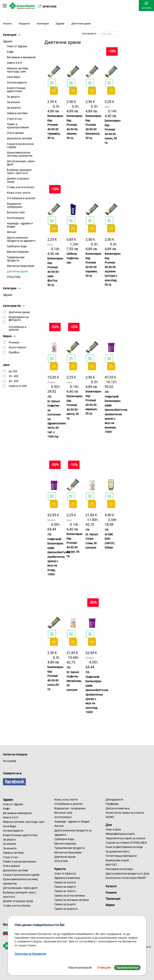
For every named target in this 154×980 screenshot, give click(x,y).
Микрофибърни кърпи (120, 834)
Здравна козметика (67, 878)
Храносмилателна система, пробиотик (20, 154)
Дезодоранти (114, 800)
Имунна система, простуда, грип (18, 70)
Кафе (10, 52)
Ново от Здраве (17, 46)
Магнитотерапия (18, 252)
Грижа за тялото (65, 891)
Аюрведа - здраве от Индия (20, 225)
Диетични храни (17, 271)
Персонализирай (80, 968)
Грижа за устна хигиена (70, 896)
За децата (13, 97)
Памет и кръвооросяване (18, 126)
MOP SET (111, 865)
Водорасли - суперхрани (15, 205)
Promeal (14, 342)
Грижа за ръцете (65, 904)
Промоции (113, 899)
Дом (109, 825)
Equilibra (14, 352)
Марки (110, 905)
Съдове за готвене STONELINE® (126, 843)
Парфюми (112, 804)
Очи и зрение (15, 133)
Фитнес (12, 232)
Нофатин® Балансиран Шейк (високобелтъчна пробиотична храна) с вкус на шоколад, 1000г (97, 695)
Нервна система (17, 113)
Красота (60, 869)
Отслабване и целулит (21, 198)
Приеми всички (127, 968)
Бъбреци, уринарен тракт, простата (19, 171)
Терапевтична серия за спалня (125, 838)
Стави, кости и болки (21, 187)
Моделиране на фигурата (19, 318)
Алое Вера (14, 77)
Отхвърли (104, 968)
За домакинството (118, 851)
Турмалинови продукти (16, 259)
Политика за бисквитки (30, 954)
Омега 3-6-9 (14, 63)
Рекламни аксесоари (119, 869)
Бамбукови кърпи (117, 860)
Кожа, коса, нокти (19, 193)
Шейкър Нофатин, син (73, 258)
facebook (14, 782)
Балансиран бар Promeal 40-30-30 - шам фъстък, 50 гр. (55, 272)
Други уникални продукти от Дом (127, 874)
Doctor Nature (17, 347)
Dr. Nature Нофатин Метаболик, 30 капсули (74, 681)
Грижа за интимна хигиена (72, 900)
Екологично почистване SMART (126, 878)
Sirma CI (146, 947)
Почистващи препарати (121, 856)
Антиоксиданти (17, 82)
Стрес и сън (14, 119)
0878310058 (49, 7)
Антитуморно (16, 218)
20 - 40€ (14, 376)
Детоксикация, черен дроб (21, 163)
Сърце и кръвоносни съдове (20, 145)
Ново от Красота (65, 874)
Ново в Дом (113, 829)
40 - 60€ (14, 381)
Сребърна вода (17, 246)
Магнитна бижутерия (21, 266)
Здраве (8, 41)
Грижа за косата (65, 882)
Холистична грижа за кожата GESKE (125, 815)
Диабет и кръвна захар (18, 180)
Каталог (111, 886)
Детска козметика (118, 808)
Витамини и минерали (21, 57)
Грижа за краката (66, 909)
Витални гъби (16, 212)
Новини (111, 893)
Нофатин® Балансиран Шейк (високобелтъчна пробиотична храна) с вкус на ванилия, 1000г (116, 414)
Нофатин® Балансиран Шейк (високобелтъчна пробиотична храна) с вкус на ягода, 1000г (59, 557)
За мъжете (14, 108)
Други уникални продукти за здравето (21, 239)
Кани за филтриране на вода (124, 847)
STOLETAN (14, 277)
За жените (13, 102)
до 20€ (13, 371)
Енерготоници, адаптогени (16, 90)
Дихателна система (19, 138)
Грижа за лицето (65, 887)
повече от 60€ (18, 386)
